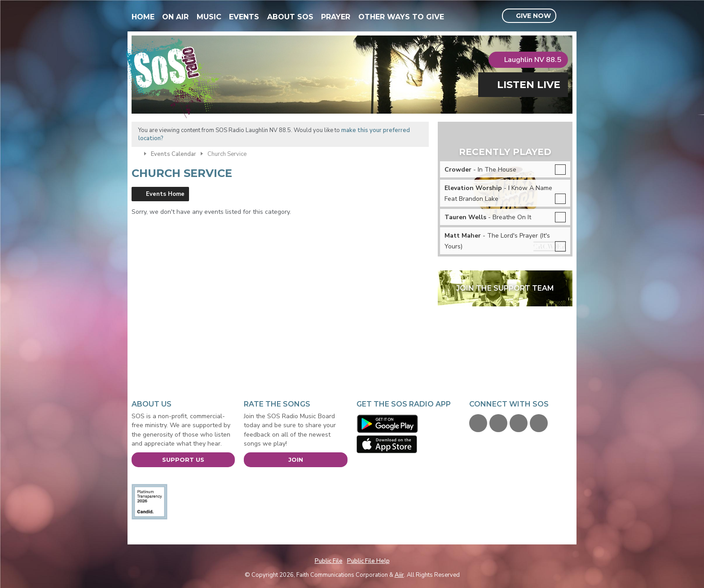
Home (143, 17)
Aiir (399, 575)
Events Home (165, 194)
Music (209, 17)
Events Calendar (174, 154)
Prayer (336, 17)
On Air (175, 17)
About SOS (290, 17)
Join (296, 460)
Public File (329, 561)
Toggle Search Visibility (567, 16)
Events (244, 17)
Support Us (183, 460)
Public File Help (368, 561)
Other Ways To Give (401, 17)
